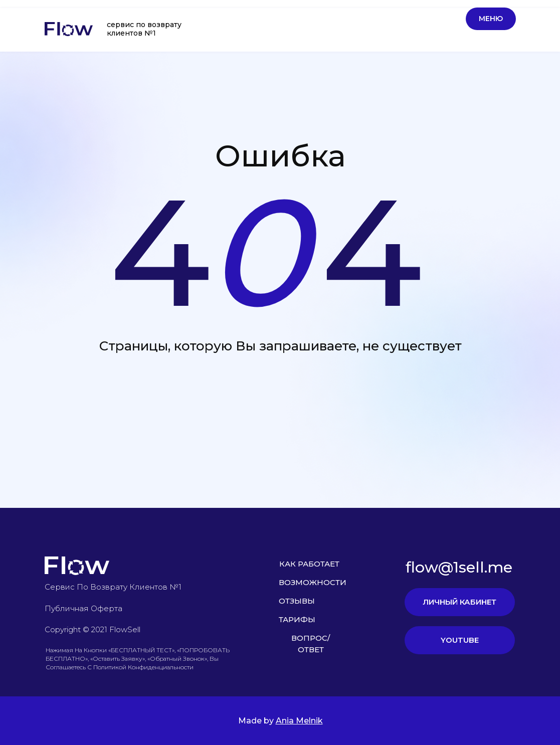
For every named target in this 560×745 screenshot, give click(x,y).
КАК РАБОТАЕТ (309, 564)
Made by (281, 721)
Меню (491, 19)
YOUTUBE (460, 640)
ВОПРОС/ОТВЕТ (311, 644)
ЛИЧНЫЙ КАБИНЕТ (459, 602)
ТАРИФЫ (297, 619)
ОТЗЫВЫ (297, 601)
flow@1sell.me (459, 567)
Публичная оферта (83, 608)
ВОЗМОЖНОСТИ (313, 582)
